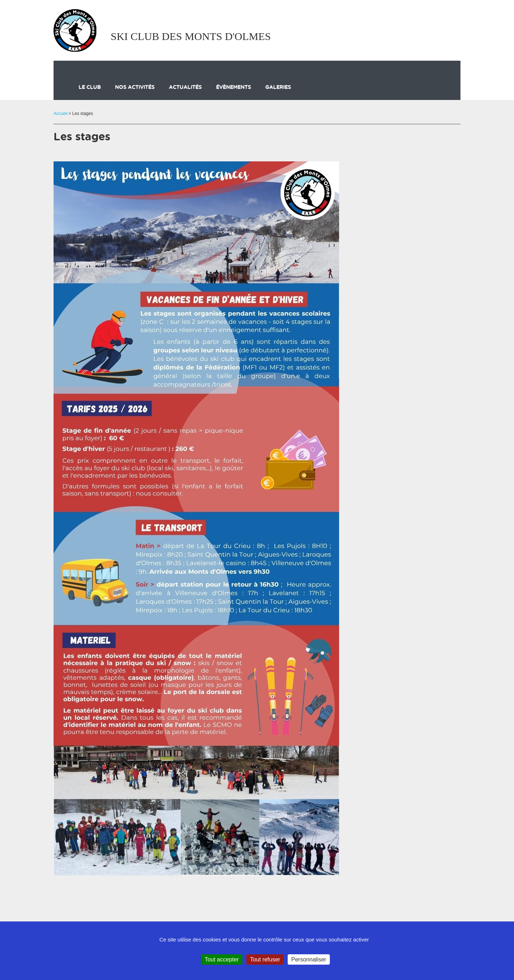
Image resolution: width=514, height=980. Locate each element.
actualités (185, 87)
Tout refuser (265, 959)
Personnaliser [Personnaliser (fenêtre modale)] (309, 959)
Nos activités (135, 87)
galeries (278, 87)
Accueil (61, 114)
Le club (90, 87)
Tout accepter (222, 959)
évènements (233, 87)
